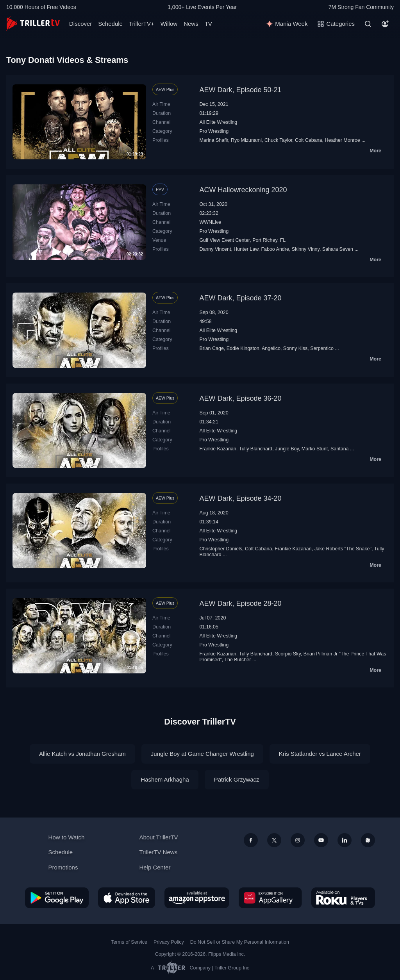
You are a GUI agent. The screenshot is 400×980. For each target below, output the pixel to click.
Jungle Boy (287, 449)
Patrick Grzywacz (237, 779)
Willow (169, 24)
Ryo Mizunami (246, 140)
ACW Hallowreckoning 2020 (243, 190)
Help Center (155, 867)
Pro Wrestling (214, 131)
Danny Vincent (215, 249)
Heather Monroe (342, 140)
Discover (80, 24)
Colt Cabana (308, 140)
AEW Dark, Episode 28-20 (240, 603)
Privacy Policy (169, 942)
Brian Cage (211, 348)
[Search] (368, 24)
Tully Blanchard (255, 449)
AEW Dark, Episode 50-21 (240, 90)
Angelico (271, 348)
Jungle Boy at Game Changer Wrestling (202, 754)
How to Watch (67, 837)
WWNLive (210, 222)
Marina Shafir (214, 140)
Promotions (63, 867)
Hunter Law (246, 249)
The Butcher (237, 660)
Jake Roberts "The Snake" (343, 549)
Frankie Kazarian (218, 449)
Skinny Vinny (306, 249)
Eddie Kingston (243, 348)
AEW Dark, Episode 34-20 (240, 498)
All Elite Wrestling (218, 122)
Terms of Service (129, 942)
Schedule (110, 24)
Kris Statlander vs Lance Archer (320, 754)
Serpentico (322, 348)
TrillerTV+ (142, 24)
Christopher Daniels (221, 549)
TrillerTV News (158, 852)
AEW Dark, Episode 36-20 (240, 398)
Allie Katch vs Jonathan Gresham (82, 754)
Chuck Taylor (278, 140)
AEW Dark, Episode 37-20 (240, 298)
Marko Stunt (315, 449)
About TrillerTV (158, 837)
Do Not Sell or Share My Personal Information (240, 942)
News (191, 24)
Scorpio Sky (288, 654)
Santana (340, 449)
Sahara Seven (338, 249)
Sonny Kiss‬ (295, 348)
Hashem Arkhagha (165, 779)
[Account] (385, 24)
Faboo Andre (275, 249)
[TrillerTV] (33, 24)
